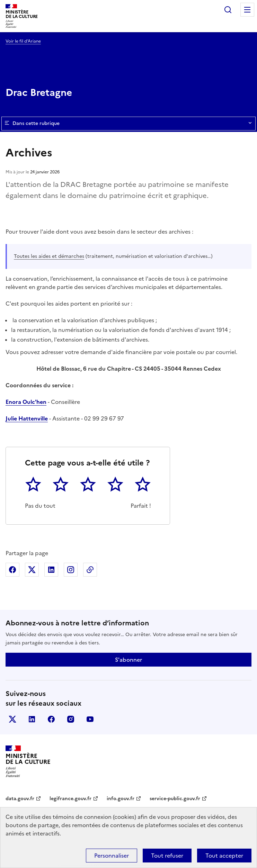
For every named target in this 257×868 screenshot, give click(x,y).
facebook (51, 719)
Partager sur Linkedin (51, 570)
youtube (90, 719)
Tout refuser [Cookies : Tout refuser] (167, 856)
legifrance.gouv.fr (70, 799)
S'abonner (128, 660)
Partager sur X (32, 570)
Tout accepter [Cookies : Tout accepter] (224, 856)
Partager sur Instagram (71, 570)
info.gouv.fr (121, 799)
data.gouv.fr (20, 799)
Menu (247, 10)
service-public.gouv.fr (175, 799)
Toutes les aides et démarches (49, 256)
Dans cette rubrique (128, 124)
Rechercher (228, 10)
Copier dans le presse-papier (90, 570)
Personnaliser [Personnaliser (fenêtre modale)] (112, 856)
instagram (71, 719)
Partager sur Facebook (12, 570)
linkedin (32, 719)
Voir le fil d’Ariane (23, 41)
